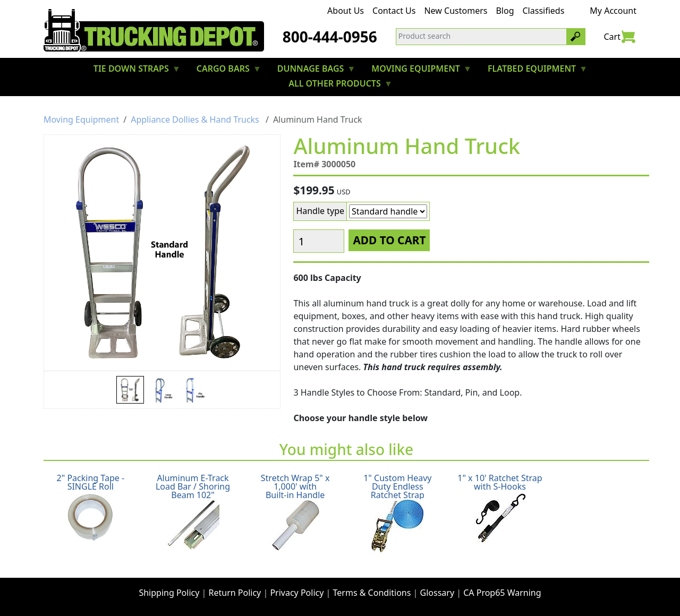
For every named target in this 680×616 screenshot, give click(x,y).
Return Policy (235, 593)
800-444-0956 (330, 37)
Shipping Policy (169, 593)
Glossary (437, 593)
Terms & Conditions (372, 593)
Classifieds (544, 11)
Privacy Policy (297, 593)
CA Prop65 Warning (502, 593)
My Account (613, 11)
